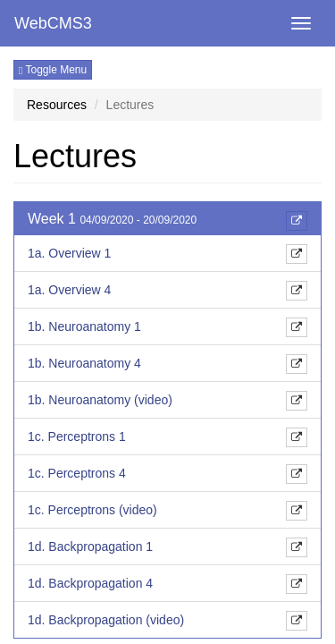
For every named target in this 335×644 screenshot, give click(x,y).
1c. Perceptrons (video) (92, 510)
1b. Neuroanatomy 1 (84, 326)
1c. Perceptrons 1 (77, 436)
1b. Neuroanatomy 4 (84, 363)
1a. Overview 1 (69, 253)
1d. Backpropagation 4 (90, 583)
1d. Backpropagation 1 (90, 547)
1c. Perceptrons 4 (77, 473)
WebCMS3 (53, 23)
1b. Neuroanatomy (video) (100, 400)
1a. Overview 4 (69, 290)
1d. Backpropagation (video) (106, 620)
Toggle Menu (53, 70)
